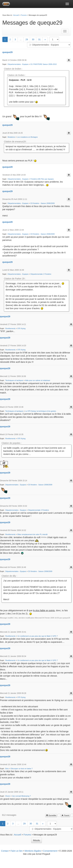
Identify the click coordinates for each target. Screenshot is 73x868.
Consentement (50, 851)
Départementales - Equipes (18, 64)
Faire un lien (17, 851)
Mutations (11, 137)
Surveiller (51, 815)
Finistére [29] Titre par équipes (42, 179)
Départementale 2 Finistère (41, 274)
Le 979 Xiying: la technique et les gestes (41, 411)
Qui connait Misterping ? (21, 796)
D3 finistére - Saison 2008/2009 (43, 203)
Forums (24, 15)
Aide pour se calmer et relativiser (38, 380)
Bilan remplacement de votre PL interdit (33, 534)
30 (33, 39)
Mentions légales (33, 851)
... (21, 39)
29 (27, 39)
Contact (5, 851)
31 (39, 39)
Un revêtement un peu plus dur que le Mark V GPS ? (38, 636)
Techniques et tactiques (14, 380)
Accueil (16, 15)
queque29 (7, 52)
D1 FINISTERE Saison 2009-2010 (44, 64)
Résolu (37, 840)
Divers (8, 796)
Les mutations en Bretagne (27, 137)
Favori (65, 815)
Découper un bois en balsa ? (22, 769)
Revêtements (10, 328)
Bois (7, 769)
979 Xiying (21, 328)
